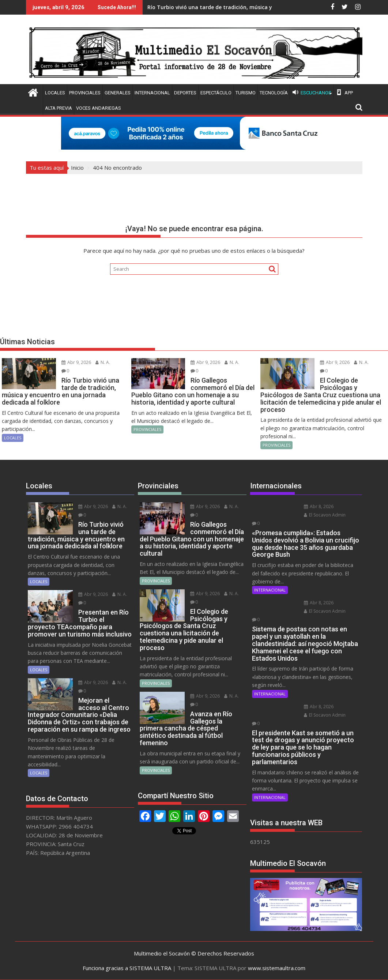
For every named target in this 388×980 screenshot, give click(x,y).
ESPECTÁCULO (216, 93)
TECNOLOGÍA (274, 93)
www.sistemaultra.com (277, 968)
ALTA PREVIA (59, 108)
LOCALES (55, 93)
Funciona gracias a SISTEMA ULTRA (127, 968)
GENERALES (118, 93)
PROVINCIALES (85, 93)
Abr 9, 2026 (76, 362)
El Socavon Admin (325, 515)
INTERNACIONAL (152, 93)
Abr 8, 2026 (319, 506)
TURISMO (246, 93)
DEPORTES (185, 93)
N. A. (103, 362)
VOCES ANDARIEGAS (99, 108)
